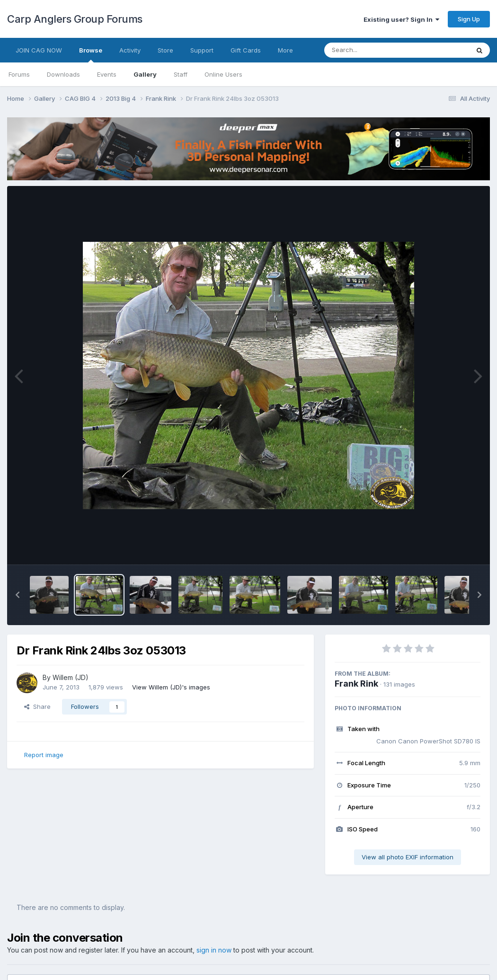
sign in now (214, 950)
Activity (130, 50)
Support (202, 50)
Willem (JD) (71, 677)
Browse (91, 54)
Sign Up (469, 19)
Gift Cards (246, 50)
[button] (18, 595)
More (285, 50)
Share (37, 706)
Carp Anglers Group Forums (75, 19)
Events (107, 74)
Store (165, 50)
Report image (44, 755)
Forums (19, 74)
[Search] (371, 50)
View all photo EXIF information (408, 857)
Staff (181, 74)
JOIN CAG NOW (39, 50)
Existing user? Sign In (401, 19)
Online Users (223, 74)
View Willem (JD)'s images (171, 687)
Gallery (145, 74)
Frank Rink (356, 684)
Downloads (63, 74)
